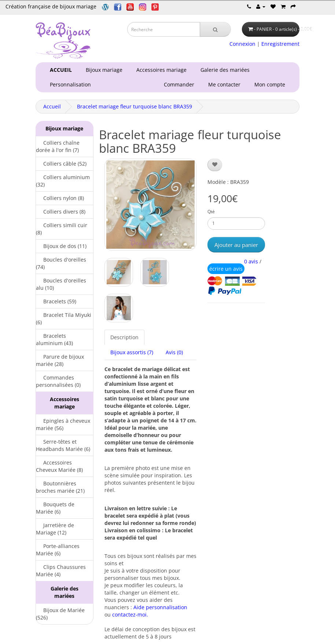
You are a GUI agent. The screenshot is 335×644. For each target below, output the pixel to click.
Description (124, 337)
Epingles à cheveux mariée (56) (63, 424)
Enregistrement (280, 44)
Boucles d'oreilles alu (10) (61, 284)
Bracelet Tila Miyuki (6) (64, 319)
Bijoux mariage (103, 70)
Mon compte (271, 84)
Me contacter (226, 84)
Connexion (242, 44)
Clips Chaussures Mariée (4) (61, 571)
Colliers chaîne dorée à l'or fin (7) (58, 146)
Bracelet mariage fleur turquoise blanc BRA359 (135, 106)
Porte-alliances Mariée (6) (58, 550)
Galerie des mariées (224, 70)
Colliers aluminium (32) (63, 181)
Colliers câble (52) (61, 164)
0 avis (251, 261)
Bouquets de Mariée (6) (55, 508)
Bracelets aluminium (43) (54, 339)
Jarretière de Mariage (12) (55, 529)
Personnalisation (69, 84)
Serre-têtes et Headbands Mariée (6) (63, 445)
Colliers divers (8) (61, 212)
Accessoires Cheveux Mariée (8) (59, 466)
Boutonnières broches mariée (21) (60, 487)
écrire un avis (226, 269)
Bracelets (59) (56, 301)
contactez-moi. (130, 615)
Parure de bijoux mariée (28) (60, 360)
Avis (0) (174, 352)
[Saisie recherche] (164, 29)
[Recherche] (215, 29)
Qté (211, 212)
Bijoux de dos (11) (61, 246)
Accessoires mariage (160, 70)
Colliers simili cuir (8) (62, 229)
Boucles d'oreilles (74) (61, 263)
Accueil (52, 106)
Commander (181, 84)
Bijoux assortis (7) (132, 352)
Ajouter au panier (236, 245)
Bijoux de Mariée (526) (60, 614)
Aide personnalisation (160, 607)
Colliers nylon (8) (60, 198)
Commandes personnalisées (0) (58, 381)
